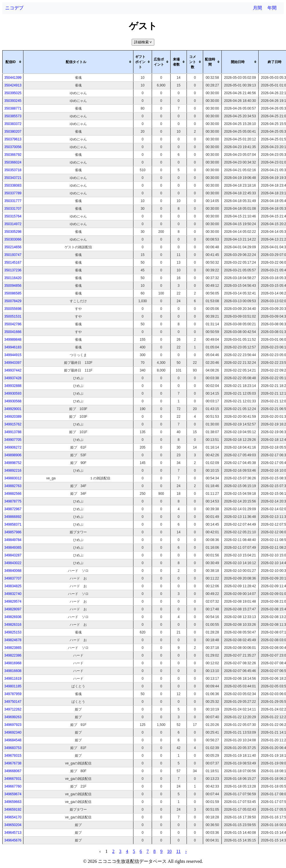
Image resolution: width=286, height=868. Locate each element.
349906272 (13, 447)
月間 (257, 8)
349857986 (13, 532)
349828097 (13, 609)
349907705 (13, 440)
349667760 (13, 786)
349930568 (13, 401)
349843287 (13, 555)
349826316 (13, 625)
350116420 (13, 278)
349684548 (13, 740)
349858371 (13, 524)
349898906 (13, 455)
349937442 (13, 370)
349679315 (13, 756)
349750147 (13, 702)
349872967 (13, 509)
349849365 (13, 548)
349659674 (13, 794)
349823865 (13, 648)
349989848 (13, 340)
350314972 (13, 224)
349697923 (13, 725)
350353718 (13, 170)
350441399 (13, 78)
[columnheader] (13, 62)
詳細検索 (144, 42)
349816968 (13, 663)
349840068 (13, 571)
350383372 (13, 124)
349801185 (13, 686)
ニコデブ (14, 8)
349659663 (13, 802)
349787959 (13, 694)
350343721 (13, 178)
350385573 (13, 116)
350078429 (13, 301)
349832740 (13, 594)
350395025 (13, 93)
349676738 (13, 763)
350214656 (13, 247)
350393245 (13, 101)
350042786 (13, 324)
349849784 (13, 540)
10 (169, 851)
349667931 (13, 779)
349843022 (13, 563)
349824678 (13, 640)
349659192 (13, 810)
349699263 (13, 717)
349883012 (13, 478)
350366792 (13, 155)
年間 (272, 8)
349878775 (13, 501)
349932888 (13, 386)
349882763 (13, 486)
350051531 (13, 316)
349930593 (13, 393)
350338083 (13, 185)
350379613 (13, 139)
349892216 (13, 471)
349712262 (13, 709)
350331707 (13, 209)
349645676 (13, 840)
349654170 (13, 817)
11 (178, 851)
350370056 (13, 147)
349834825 (13, 586)
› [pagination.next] (186, 851)
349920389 (13, 417)
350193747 (13, 255)
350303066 (13, 239)
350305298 (13, 232)
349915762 (13, 424)
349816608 (13, 671)
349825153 (13, 632)
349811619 (13, 679)
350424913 (13, 85)
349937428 (13, 378)
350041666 (13, 332)
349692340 (13, 732)
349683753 (13, 748)
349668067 (13, 771)
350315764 (13, 216)
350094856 (13, 286)
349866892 (13, 517)
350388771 (13, 108)
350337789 (13, 193)
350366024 (13, 162)
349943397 (13, 363)
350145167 (13, 263)
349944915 (13, 355)
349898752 (13, 463)
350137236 (13, 270)
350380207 (13, 132)
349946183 (13, 347)
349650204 (13, 825)
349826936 (13, 617)
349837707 (13, 578)
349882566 (13, 494)
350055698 (13, 309)
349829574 (13, 601)
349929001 (13, 409)
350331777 (13, 201)
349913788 (13, 432)
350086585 (13, 293)
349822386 (13, 655)
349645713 (13, 833)
